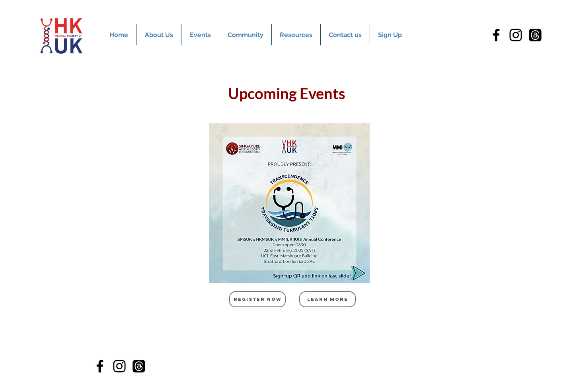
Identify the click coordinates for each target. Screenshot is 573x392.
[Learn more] (327, 299)
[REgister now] (257, 299)
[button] (200, 35)
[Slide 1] (276, 273)
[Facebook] (496, 35)
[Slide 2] (286, 273)
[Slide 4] (303, 273)
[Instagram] (516, 35)
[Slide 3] (294, 273)
